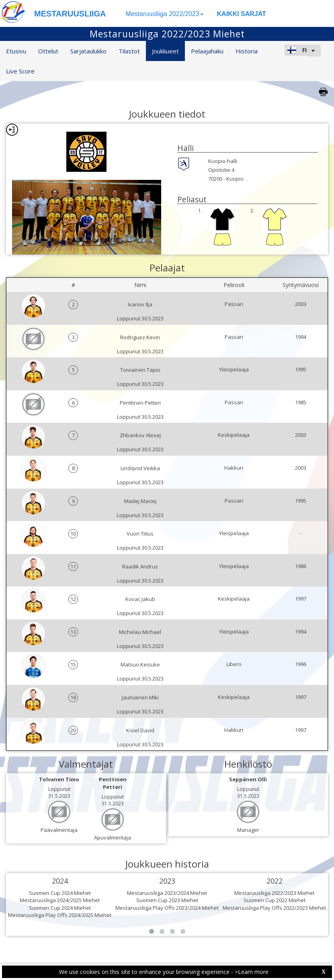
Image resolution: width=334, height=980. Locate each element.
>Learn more (252, 972)
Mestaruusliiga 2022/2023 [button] (164, 14)
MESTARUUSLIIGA (70, 14)
